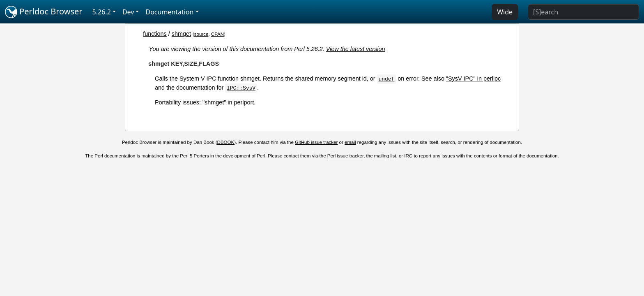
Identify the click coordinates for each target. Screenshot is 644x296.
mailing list (385, 156)
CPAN (217, 34)
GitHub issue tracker (316, 142)
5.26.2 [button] (102, 12)
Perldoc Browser (44, 12)
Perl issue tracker (345, 156)
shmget (181, 34)
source (201, 34)
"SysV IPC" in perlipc (473, 79)
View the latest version (356, 49)
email (350, 142)
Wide (505, 12)
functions (155, 34)
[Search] (583, 12)
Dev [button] (128, 12)
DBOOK (226, 142)
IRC (408, 156)
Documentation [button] (169, 12)
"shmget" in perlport (228, 102)
